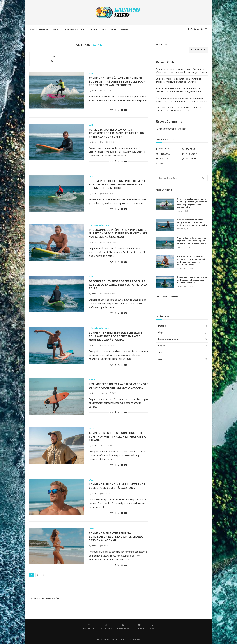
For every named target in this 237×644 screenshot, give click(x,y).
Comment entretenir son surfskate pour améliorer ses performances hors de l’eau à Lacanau (116, 337)
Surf (104, 29)
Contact (125, 29)
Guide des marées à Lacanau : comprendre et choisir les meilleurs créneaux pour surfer (116, 133)
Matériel (44, 29)
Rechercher (162, 45)
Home (32, 29)
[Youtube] (198, 29)
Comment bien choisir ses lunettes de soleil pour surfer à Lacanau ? (117, 487)
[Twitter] (194, 149)
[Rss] (202, 29)
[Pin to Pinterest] (122, 110)
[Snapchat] (194, 159)
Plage (56, 29)
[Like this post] (111, 110)
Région (94, 29)
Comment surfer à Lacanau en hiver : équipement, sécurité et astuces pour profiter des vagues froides (117, 82)
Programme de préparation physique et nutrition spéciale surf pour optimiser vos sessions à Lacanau (118, 234)
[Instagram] (191, 29)
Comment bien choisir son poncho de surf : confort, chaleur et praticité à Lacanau (117, 437)
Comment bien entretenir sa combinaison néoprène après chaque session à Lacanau (116, 538)
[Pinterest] (195, 29)
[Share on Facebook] (115, 110)
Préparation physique (75, 29)
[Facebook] (188, 29)
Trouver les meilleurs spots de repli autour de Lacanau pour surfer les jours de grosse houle (117, 185)
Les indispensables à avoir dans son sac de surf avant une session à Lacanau (119, 386)
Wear (114, 29)
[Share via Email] (126, 110)
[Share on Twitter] (118, 110)
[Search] (206, 29)
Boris (54, 57)
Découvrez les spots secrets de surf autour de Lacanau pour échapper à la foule (118, 285)
